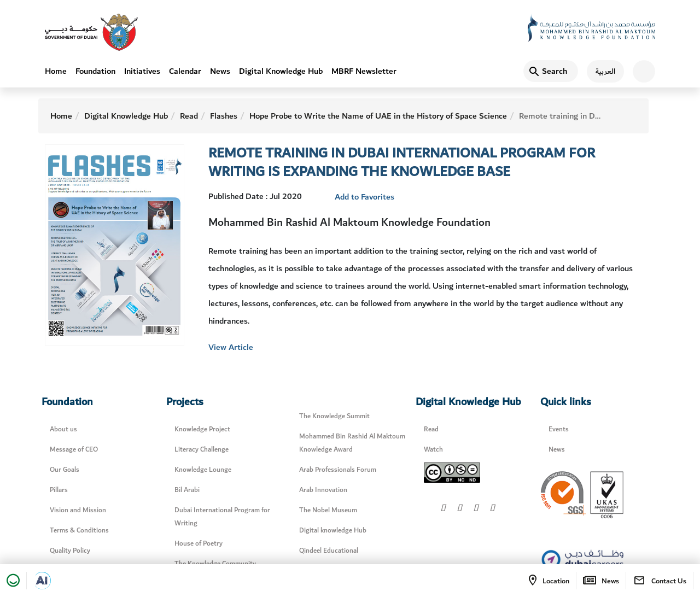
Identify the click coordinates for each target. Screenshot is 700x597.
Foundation (95, 71)
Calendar (185, 71)
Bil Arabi (187, 490)
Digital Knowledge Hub (281, 71)
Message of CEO (74, 450)
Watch (433, 450)
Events (559, 429)
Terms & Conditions (79, 531)
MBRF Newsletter (364, 71)
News (220, 71)
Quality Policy (70, 551)
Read (189, 116)
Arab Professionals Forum (338, 470)
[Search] (551, 71)
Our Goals (65, 470)
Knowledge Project (202, 429)
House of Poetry (199, 544)
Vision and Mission (78, 510)
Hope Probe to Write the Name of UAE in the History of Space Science (378, 116)
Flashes (224, 116)
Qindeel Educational (329, 551)
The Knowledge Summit (334, 416)
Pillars (59, 490)
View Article (231, 347)
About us (63, 429)
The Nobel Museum (328, 510)
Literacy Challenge (202, 450)
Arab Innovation (323, 490)
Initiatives (142, 71)
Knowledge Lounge (203, 470)
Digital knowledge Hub (333, 531)
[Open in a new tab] (42, 581)
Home (56, 71)
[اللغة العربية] (601, 71)
